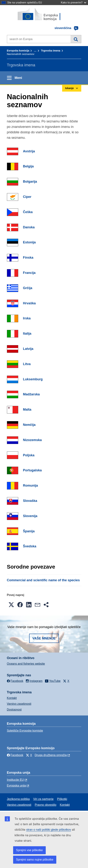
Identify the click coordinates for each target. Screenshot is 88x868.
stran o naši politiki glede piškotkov (49, 830)
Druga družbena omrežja (51, 755)
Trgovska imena (51, 51)
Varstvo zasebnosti (19, 704)
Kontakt (12, 698)
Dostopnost (14, 710)
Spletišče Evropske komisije (25, 731)
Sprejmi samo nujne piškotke (35, 860)
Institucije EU (15, 780)
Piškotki (62, 799)
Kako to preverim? (74, 2)
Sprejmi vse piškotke (29, 850)
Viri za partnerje (43, 799)
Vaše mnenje (44, 638)
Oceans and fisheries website (26, 664)
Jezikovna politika (18, 799)
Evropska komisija (18, 51)
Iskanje (76, 39)
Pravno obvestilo (46, 805)
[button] (11, 605)
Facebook (15, 755)
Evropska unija (16, 786)
